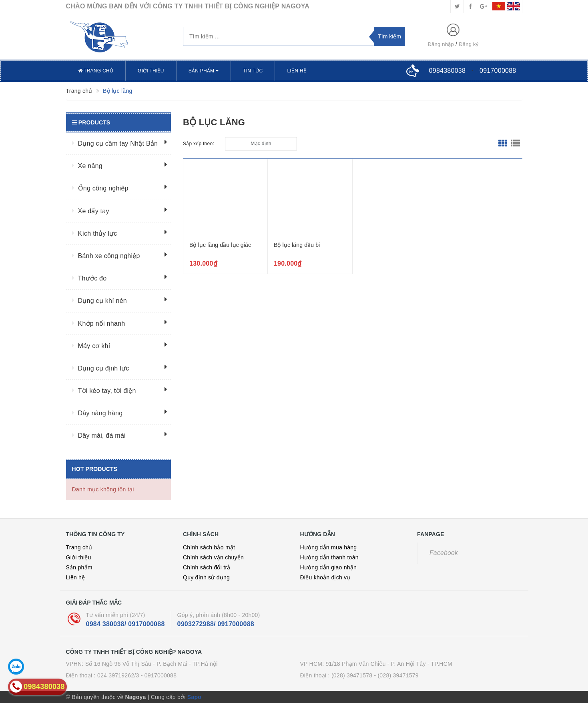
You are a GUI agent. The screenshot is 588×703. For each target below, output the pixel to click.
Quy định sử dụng (206, 577)
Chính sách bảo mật (209, 547)
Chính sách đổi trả (207, 567)
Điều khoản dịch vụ (325, 577)
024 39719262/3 (118, 675)
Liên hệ (296, 71)
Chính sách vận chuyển (213, 557)
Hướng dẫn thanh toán (329, 557)
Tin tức (253, 71)
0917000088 (498, 71)
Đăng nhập (441, 44)
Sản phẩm (204, 71)
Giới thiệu (151, 71)
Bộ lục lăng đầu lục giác (220, 245)
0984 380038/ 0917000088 (125, 624)
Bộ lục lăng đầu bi (297, 245)
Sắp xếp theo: (199, 144)
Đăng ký (469, 44)
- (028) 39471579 (396, 675)
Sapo (194, 697)
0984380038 (447, 71)
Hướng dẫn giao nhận (329, 567)
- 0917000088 (159, 675)
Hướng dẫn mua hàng (329, 547)
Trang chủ (96, 71)
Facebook (444, 553)
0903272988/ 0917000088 (216, 624)
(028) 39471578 (352, 675)
